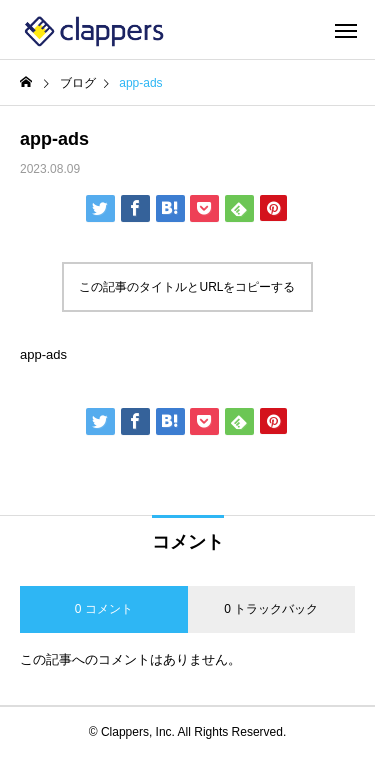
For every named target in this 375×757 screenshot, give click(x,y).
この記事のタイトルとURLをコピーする (187, 287)
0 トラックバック (271, 609)
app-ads (43, 354)
